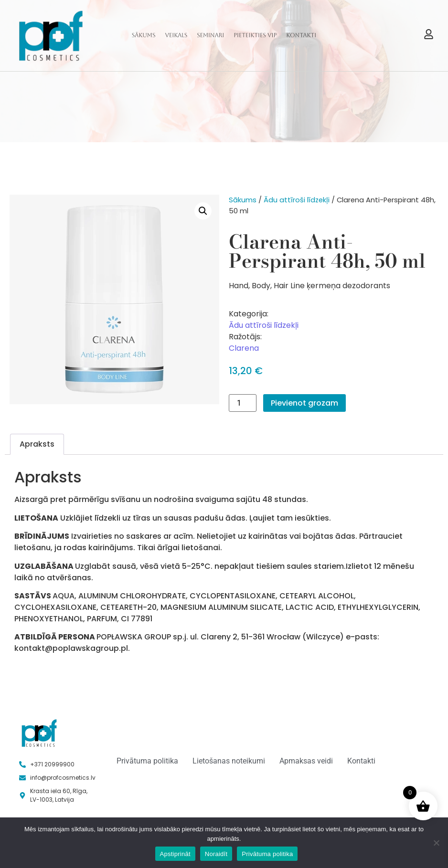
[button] (203, 211)
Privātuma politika (267, 854)
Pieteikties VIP (255, 35)
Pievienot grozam (304, 403)
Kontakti (301, 35)
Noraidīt (216, 854)
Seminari (210, 35)
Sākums (144, 35)
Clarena (244, 348)
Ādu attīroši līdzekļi (297, 200)
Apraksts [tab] (37, 444)
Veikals (176, 35)
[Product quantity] (243, 403)
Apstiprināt (175, 854)
